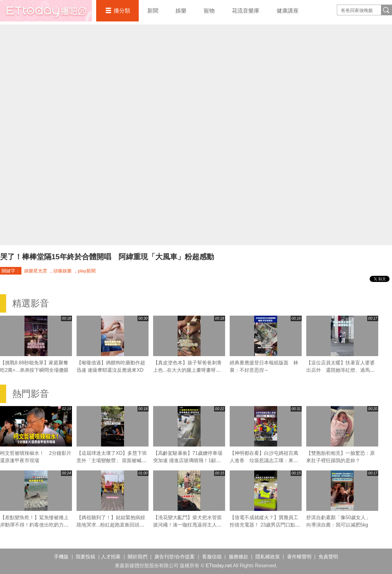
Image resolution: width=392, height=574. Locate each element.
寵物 (209, 11)
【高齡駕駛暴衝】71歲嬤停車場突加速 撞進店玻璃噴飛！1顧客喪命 (188, 460)
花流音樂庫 (246, 11)
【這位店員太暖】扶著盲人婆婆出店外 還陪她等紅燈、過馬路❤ (341, 370)
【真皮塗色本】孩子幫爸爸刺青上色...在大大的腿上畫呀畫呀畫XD (187, 370)
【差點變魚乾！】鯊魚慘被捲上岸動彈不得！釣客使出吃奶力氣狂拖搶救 (34, 525)
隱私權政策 (268, 557)
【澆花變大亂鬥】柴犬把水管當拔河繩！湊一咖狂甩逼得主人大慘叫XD (187, 525)
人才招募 (111, 557)
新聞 (153, 11)
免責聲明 (328, 557)
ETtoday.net (219, 566)
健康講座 (288, 11)
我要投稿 (85, 557)
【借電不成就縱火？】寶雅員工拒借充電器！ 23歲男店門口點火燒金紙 (265, 525)
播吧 (46, 11)
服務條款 (239, 557)
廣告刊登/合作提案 (175, 557)
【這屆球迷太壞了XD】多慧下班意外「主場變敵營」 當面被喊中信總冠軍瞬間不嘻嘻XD (112, 460)
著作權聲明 (299, 557)
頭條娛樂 (62, 271)
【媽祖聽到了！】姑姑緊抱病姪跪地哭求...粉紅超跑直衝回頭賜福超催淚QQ (111, 525)
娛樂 (181, 11)
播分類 (122, 11)
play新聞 (87, 271)
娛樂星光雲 (36, 271)
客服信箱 (212, 557)
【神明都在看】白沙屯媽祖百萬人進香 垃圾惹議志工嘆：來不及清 (264, 460)
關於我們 (138, 557)
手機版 (61, 557)
